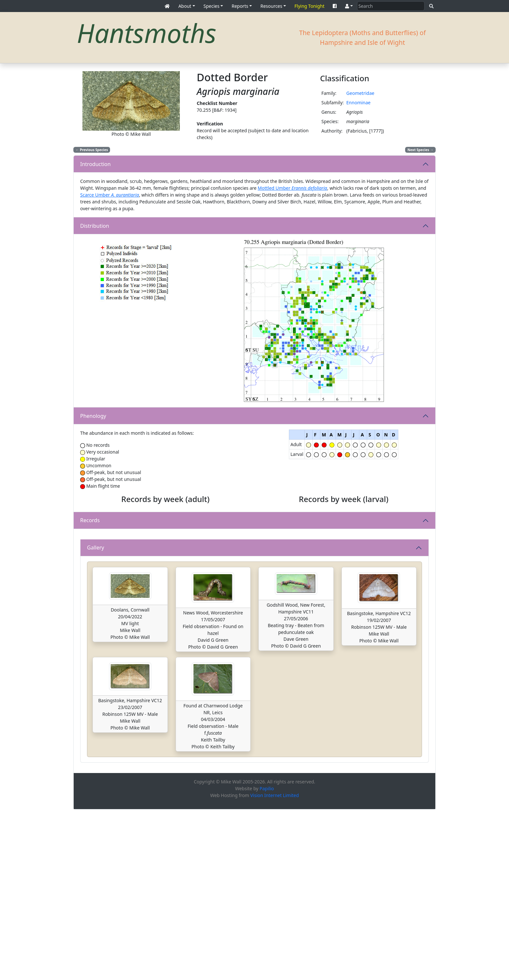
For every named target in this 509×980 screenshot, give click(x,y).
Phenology (93, 416)
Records (90, 606)
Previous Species (92, 150)
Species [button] (211, 6)
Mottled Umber (292, 188)
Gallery (96, 718)
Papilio (267, 959)
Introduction (95, 164)
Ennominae (359, 103)
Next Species (420, 150)
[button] (349, 6)
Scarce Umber (110, 195)
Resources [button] (271, 6)
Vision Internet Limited (275, 966)
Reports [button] (240, 6)
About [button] (185, 6)
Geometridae (360, 93)
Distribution (95, 226)
